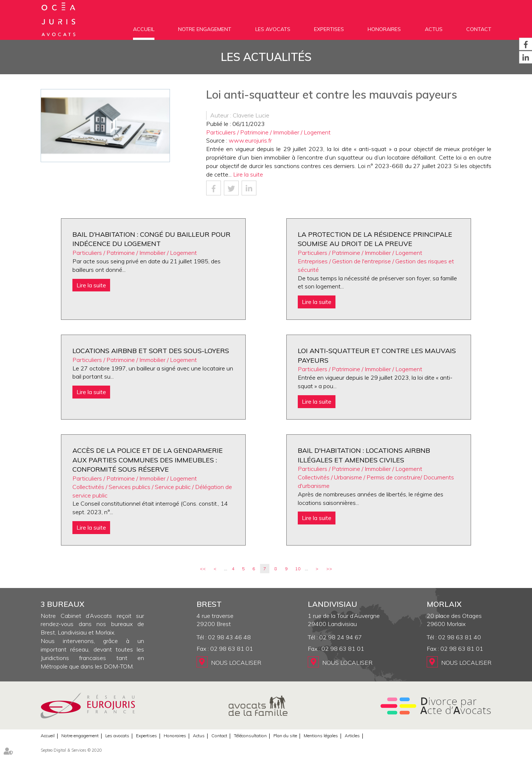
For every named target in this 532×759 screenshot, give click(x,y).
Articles (352, 736)
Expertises (329, 29)
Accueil (144, 29)
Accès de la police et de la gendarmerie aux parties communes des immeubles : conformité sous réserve (148, 460)
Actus (434, 29)
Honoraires (384, 29)
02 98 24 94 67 (341, 637)
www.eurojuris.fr (250, 140)
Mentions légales (321, 736)
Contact (479, 29)
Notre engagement (205, 29)
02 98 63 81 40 (460, 637)
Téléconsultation (250, 736)
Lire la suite (248, 174)
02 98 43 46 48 (229, 637)
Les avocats (273, 29)
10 (298, 569)
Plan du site (285, 736)
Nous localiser (236, 663)
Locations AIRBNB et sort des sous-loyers (151, 351)
